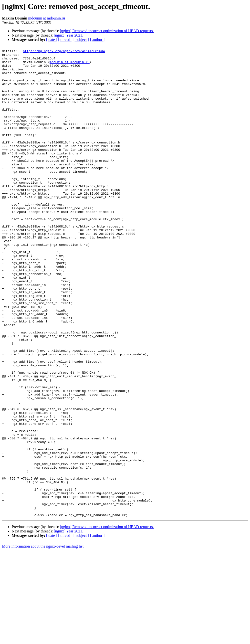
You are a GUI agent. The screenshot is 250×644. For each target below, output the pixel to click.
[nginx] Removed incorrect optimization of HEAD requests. (107, 31)
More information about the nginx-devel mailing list (43, 640)
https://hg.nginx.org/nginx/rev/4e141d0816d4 (64, 52)
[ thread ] (65, 40)
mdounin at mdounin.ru (47, 18)
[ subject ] (81, 40)
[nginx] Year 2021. (68, 35)
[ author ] (97, 40)
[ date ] (52, 40)
